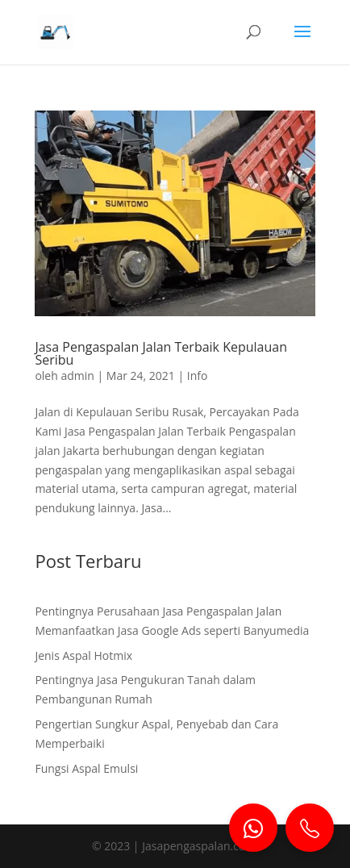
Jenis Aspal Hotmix (83, 655)
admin (77, 376)
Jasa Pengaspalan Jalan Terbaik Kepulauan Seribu (161, 353)
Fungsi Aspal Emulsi (86, 768)
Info (198, 376)
